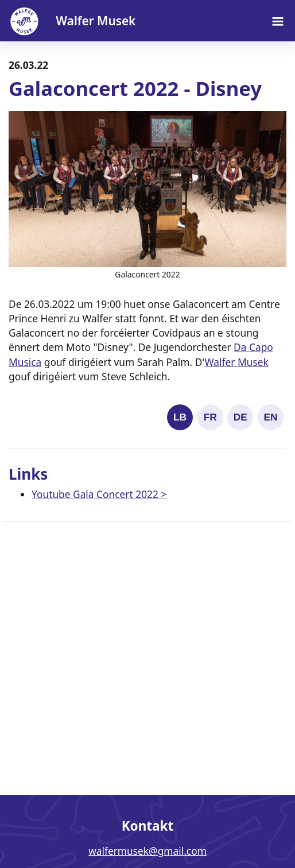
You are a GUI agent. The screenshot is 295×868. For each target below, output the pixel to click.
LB (180, 417)
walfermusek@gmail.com (147, 851)
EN (270, 417)
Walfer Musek (237, 362)
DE (240, 417)
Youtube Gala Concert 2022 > (99, 494)
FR (210, 417)
